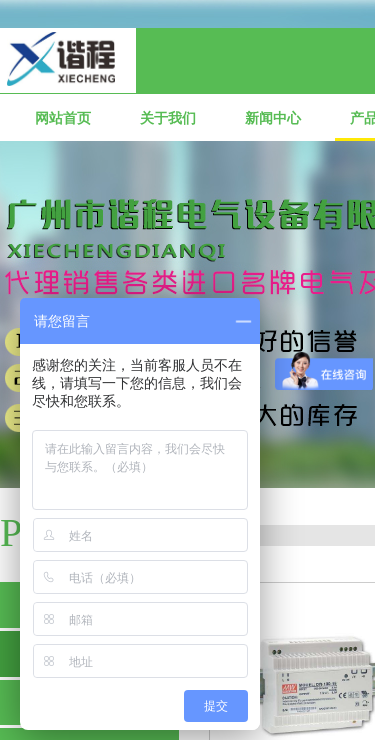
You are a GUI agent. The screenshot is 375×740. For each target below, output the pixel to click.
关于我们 (168, 118)
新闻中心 (273, 118)
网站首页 (63, 118)
